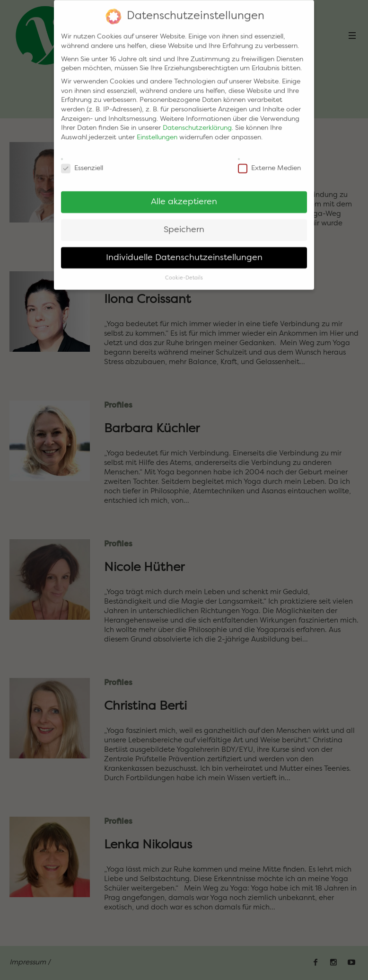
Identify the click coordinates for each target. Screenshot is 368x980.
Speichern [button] (184, 224)
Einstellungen (157, 131)
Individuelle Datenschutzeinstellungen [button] (184, 252)
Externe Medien (269, 163)
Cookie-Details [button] (184, 272)
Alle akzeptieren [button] (184, 196)
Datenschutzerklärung (197, 122)
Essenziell (82, 163)
